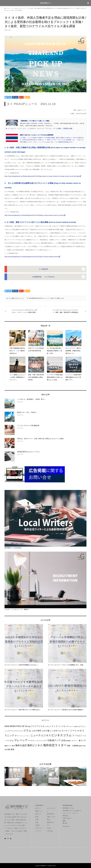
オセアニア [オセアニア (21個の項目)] (81, 726)
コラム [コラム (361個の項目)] (27, 730)
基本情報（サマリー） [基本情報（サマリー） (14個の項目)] (72, 741)
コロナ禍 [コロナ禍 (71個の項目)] (45, 731)
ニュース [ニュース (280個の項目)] (36, 735)
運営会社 (65, 816)
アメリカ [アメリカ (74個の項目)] (41, 726)
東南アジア (39, 811)
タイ (10, 298)
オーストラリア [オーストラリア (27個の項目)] (14, 731)
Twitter (66, 823)
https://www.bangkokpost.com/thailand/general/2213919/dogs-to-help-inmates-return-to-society (35, 215)
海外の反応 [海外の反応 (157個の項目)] (21, 745)
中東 (37, 820)
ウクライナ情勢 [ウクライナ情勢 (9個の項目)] (73, 727)
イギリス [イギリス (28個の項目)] (48, 726)
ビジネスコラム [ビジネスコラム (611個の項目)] (62, 735)
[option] (18, 776)
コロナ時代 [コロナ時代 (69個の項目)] (37, 731)
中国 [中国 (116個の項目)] (50, 740)
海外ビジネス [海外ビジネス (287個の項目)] (35, 745)
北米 (37, 822)
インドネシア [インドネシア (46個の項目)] (63, 726)
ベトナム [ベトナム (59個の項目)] (10, 740)
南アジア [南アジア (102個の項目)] (56, 740)
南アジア (54, 298)
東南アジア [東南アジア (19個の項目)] (8, 746)
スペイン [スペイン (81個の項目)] (66, 731)
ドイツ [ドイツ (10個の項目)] (20, 736)
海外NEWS (51, 814)
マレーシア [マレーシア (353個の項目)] (21, 740)
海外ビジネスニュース (18, 298)
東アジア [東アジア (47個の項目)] (82, 741)
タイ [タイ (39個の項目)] (16, 736)
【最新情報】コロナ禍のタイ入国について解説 (35, 121)
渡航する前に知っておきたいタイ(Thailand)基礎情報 (37, 135)
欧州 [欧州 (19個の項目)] (13, 746)
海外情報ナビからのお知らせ (72, 811)
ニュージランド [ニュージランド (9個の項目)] (26, 736)
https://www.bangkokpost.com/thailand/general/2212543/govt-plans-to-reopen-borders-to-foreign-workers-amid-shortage (43, 176)
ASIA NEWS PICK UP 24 (36, 298)
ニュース (48, 298)
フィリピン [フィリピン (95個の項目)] (77, 735)
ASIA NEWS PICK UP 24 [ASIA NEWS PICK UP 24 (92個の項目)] (16, 726)
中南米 (37, 825)
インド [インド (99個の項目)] (55, 726)
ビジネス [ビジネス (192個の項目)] (46, 735)
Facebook (67, 826)
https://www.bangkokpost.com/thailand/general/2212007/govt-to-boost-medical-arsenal (32, 257)
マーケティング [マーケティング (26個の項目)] (33, 741)
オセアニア (39, 828)
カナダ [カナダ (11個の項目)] (21, 731)
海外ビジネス (61, 298)
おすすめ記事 (45, 764)
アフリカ (38, 831)
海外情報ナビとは (68, 808)
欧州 (37, 817)
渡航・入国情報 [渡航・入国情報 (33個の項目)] (73, 746)
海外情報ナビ (45, 3)
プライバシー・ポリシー (70, 813)
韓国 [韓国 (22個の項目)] (9, 750)
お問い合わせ (67, 818)
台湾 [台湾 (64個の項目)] (63, 740)
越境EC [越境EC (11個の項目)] (81, 746)
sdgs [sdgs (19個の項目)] (29, 726)
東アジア (38, 808)
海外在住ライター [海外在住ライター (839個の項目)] (55, 745)
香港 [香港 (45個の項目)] (12, 749)
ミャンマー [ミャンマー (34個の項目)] (43, 741)
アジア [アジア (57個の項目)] (34, 726)
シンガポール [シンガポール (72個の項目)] (55, 731)
